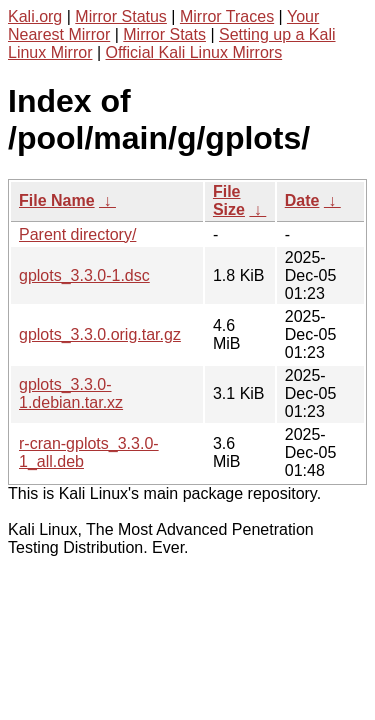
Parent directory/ (77, 234)
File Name (57, 200)
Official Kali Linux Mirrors (194, 52)
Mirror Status (121, 16)
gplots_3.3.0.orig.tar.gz (100, 334)
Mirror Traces (227, 16)
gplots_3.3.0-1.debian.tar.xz (71, 393)
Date (302, 200)
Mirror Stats (164, 34)
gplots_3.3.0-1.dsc (84, 275)
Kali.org (35, 16)
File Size (229, 200)
